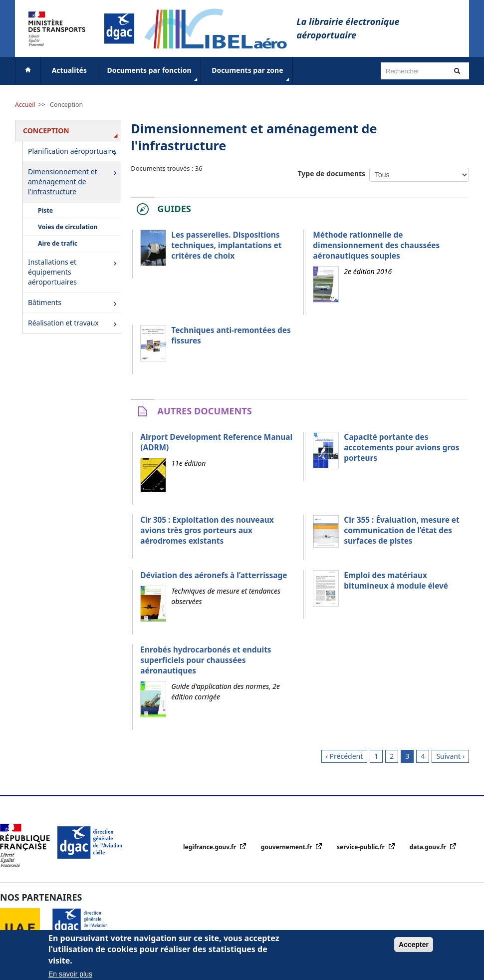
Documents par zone (251, 74)
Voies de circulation (68, 227)
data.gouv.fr (429, 847)
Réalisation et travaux (74, 324)
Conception (66, 105)
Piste (45, 210)
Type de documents (332, 173)
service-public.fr (362, 847)
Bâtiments (74, 303)
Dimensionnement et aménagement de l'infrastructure (74, 181)
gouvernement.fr (287, 847)
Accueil (25, 105)
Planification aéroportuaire (74, 152)
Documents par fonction (153, 74)
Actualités (69, 70)
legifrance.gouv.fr (210, 847)
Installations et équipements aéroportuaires (74, 272)
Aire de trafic (58, 243)
